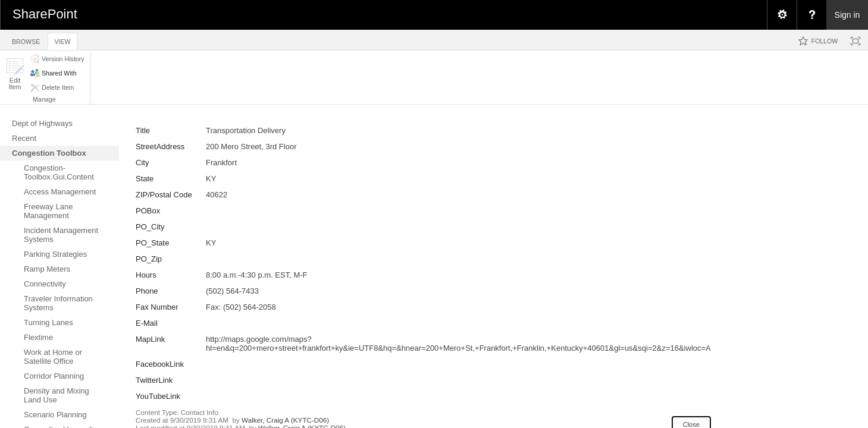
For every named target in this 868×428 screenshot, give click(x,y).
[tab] (26, 40)
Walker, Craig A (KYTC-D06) (285, 420)
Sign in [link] (847, 15)
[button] (15, 74)
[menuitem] (782, 15)
